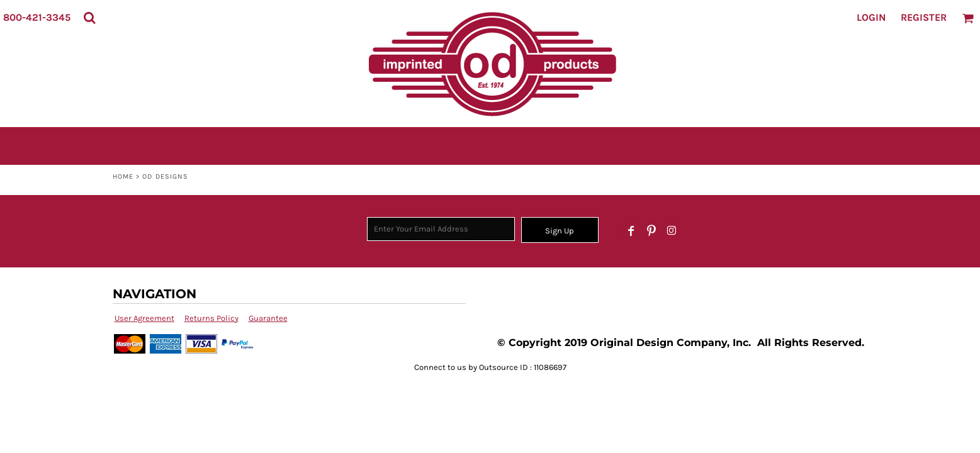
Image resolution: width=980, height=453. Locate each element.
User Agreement (144, 318)
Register (924, 17)
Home (123, 176)
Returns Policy (211, 318)
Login (871, 17)
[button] (89, 18)
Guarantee (268, 318)
